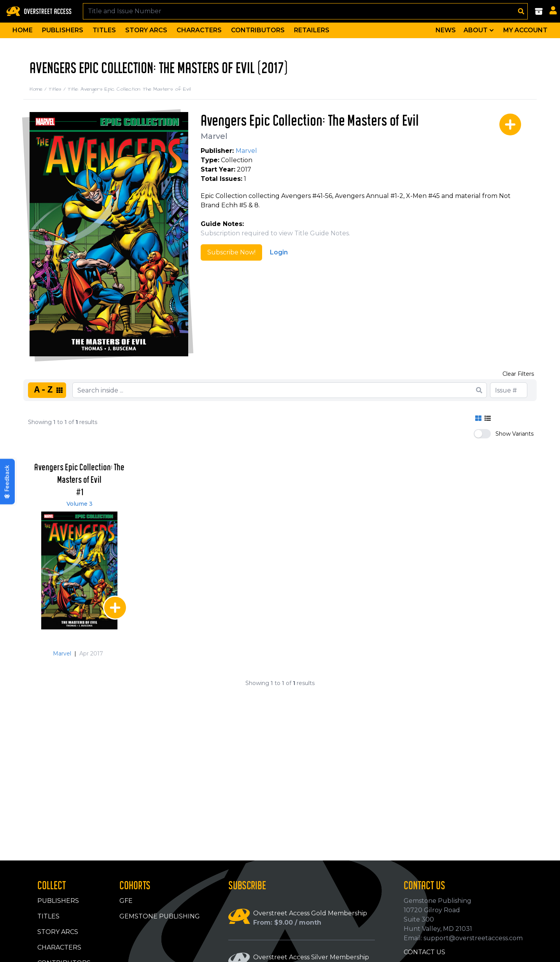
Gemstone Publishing (160, 916)
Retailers (312, 30)
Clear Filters (518, 374)
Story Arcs (146, 30)
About (479, 30)
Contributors (258, 30)
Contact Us (424, 952)
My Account (525, 30)
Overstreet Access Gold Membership (310, 913)
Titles (104, 30)
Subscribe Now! (231, 252)
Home (23, 30)
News (446, 30)
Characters (199, 30)
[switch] (482, 434)
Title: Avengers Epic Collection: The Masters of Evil (129, 89)
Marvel (214, 136)
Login (279, 252)
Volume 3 (80, 504)
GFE (126, 901)
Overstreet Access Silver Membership (311, 957)
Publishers (63, 30)
